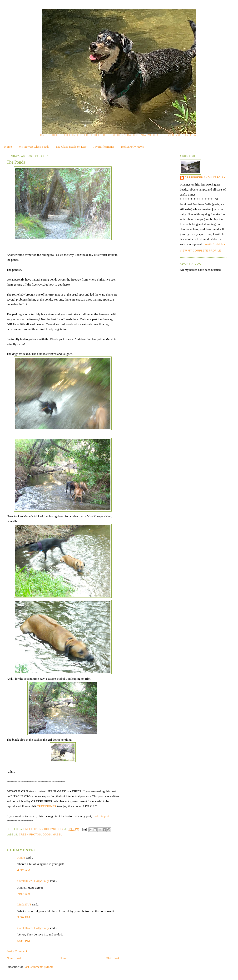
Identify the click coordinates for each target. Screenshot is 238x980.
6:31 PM (24, 941)
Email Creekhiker (214, 244)
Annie (21, 857)
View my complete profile (201, 251)
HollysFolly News (132, 147)
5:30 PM (24, 917)
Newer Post (14, 958)
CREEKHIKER (47, 806)
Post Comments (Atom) (38, 967)
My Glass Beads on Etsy (71, 147)
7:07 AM (24, 894)
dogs (47, 835)
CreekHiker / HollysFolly (44, 829)
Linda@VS (24, 904)
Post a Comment (17, 951)
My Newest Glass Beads (34, 147)
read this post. (101, 816)
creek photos (30, 835)
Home (8, 147)
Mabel (57, 835)
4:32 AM (24, 870)
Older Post (112, 958)
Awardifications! (104, 147)
